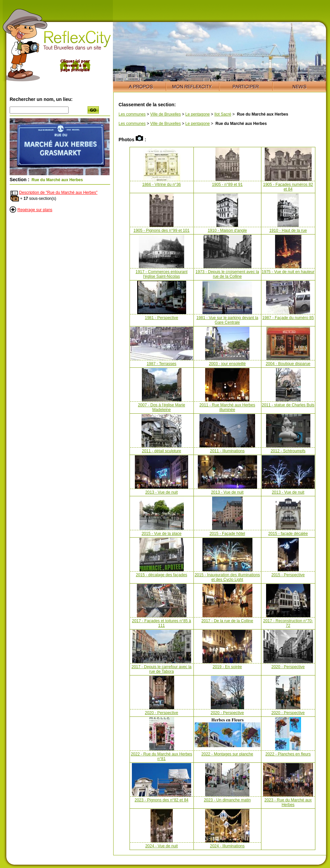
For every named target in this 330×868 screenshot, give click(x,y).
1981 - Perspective (162, 318)
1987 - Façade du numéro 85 (288, 318)
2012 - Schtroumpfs (288, 451)
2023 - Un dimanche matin (227, 800)
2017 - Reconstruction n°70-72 (288, 623)
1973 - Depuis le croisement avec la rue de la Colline (227, 274)
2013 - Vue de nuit (162, 492)
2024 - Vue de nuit (162, 846)
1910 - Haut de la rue (288, 230)
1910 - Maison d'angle (227, 230)
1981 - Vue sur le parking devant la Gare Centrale (227, 320)
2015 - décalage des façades (162, 575)
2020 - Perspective (288, 667)
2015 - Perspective (288, 575)
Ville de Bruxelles (165, 114)
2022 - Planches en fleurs (288, 754)
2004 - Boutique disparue (288, 364)
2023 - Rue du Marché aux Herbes (288, 802)
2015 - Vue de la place (162, 534)
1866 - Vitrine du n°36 (162, 185)
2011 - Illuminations (227, 451)
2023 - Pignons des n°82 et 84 (162, 800)
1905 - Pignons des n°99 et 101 (162, 230)
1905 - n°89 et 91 (227, 185)
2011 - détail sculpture (162, 451)
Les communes (132, 114)
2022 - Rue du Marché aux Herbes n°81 (162, 756)
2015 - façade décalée (288, 534)
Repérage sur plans (35, 210)
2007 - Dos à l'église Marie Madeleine (162, 407)
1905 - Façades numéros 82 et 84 (288, 187)
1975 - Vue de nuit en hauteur (288, 272)
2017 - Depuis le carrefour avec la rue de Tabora (162, 669)
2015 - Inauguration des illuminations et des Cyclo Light (227, 577)
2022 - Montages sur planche (227, 754)
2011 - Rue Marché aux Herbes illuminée (227, 407)
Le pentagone (198, 114)
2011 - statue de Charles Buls (288, 405)
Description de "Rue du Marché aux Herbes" (58, 193)
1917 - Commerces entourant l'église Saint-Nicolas (162, 274)
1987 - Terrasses (161, 364)
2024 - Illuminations (227, 846)
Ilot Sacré (223, 114)
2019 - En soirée (227, 667)
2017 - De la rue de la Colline (227, 621)
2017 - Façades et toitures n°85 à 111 (162, 623)
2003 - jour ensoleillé (227, 364)
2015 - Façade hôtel (227, 534)
